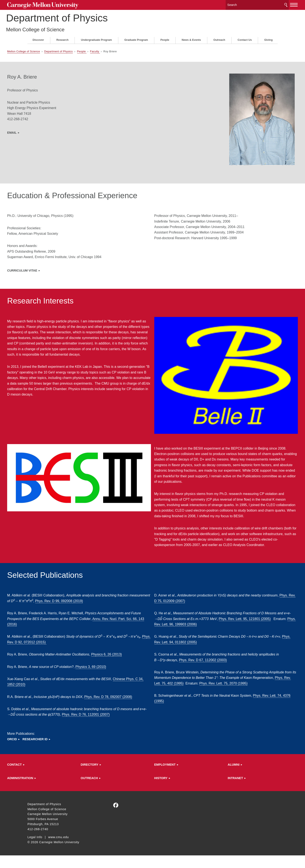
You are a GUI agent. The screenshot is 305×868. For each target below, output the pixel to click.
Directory (100, 777)
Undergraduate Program (96, 38)
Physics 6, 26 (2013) (127, 656)
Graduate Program (136, 38)
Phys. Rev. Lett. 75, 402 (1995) (208, 685)
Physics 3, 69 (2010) (111, 668)
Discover (38, 38)
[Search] (237, 4)
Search (265, 4)
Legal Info (35, 850)
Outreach (219, 38)
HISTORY (161, 791)
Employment (165, 777)
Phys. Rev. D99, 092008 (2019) (101, 602)
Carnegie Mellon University (59, 5)
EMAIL (32, 131)
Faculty (115, 50)
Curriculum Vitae (42, 269)
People (165, 38)
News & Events (191, 38)
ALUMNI (224, 777)
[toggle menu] (274, 4)
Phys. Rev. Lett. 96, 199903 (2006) (207, 626)
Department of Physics (78, 16)
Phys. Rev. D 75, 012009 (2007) (195, 602)
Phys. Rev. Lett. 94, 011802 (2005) (187, 644)
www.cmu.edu (59, 850)
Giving (268, 38)
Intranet (225, 791)
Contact (35, 777)
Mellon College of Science (57, 28)
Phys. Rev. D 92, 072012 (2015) (71, 644)
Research (63, 38)
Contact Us (245, 38)
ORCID (32, 752)
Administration (40, 791)
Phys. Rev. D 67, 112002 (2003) (206, 662)
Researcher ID (55, 752)
